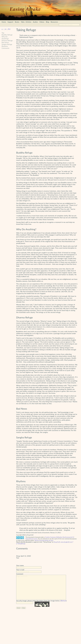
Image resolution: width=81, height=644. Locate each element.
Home (4, 22)
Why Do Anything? (5, 38)
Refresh (64, 601)
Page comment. (41, 587)
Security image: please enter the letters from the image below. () (41, 601)
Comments (5, 48)
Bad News (5, 42)
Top (3, 33)
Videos (42, 22)
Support (10, 22)
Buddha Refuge (7, 35)
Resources (54, 22)
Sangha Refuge (7, 44)
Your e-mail (20, 570)
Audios (35, 22)
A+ (9, 29)
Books (17, 22)
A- (2, 29)
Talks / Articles (26, 22)
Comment (20, 574)
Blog (47, 22)
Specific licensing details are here (44, 540)
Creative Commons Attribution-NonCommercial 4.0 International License (50, 538)
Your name (20, 565)
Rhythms (5, 46)
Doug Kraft (57, 542)
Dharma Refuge (7, 40)
